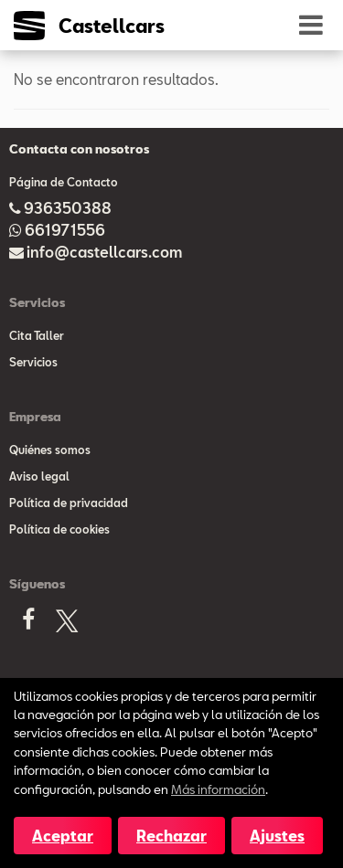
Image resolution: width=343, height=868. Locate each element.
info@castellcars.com (104, 252)
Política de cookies (59, 529)
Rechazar (171, 836)
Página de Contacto (64, 182)
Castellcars (112, 26)
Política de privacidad (69, 503)
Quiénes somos (50, 450)
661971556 (65, 230)
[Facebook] (28, 625)
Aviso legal (39, 476)
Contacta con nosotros (79, 149)
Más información (218, 789)
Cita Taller (37, 335)
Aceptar (63, 836)
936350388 (68, 208)
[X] (67, 625)
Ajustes (277, 836)
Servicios (33, 362)
